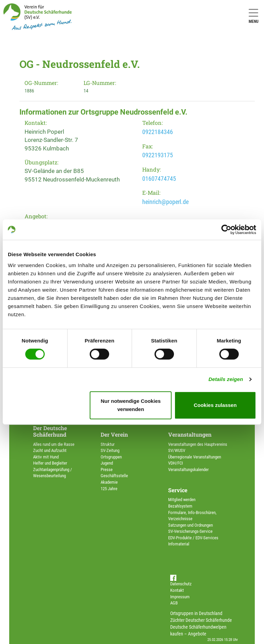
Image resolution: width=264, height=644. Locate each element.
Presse (107, 470)
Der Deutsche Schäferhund (50, 431)
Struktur (108, 444)
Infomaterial (179, 544)
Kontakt (177, 590)
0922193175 (158, 155)
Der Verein (114, 434)
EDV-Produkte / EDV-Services (193, 538)
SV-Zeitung (110, 450)
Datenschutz (181, 584)
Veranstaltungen (190, 434)
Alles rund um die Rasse (54, 444)
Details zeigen (226, 379)
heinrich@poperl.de (165, 202)
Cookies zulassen (215, 405)
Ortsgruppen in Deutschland (196, 613)
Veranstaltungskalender (188, 470)
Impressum (180, 597)
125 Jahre (109, 489)
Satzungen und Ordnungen (190, 525)
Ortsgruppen (111, 457)
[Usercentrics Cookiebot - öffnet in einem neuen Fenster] (226, 230)
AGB (174, 603)
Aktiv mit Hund (46, 457)
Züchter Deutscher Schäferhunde (201, 620)
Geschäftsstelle (114, 476)
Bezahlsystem (180, 506)
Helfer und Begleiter (50, 463)
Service (178, 490)
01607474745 (159, 179)
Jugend (107, 463)
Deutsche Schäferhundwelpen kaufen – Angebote (198, 630)
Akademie (109, 482)
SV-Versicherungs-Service (190, 531)
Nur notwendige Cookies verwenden (131, 405)
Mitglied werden (182, 500)
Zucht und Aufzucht (50, 450)
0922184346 (158, 132)
